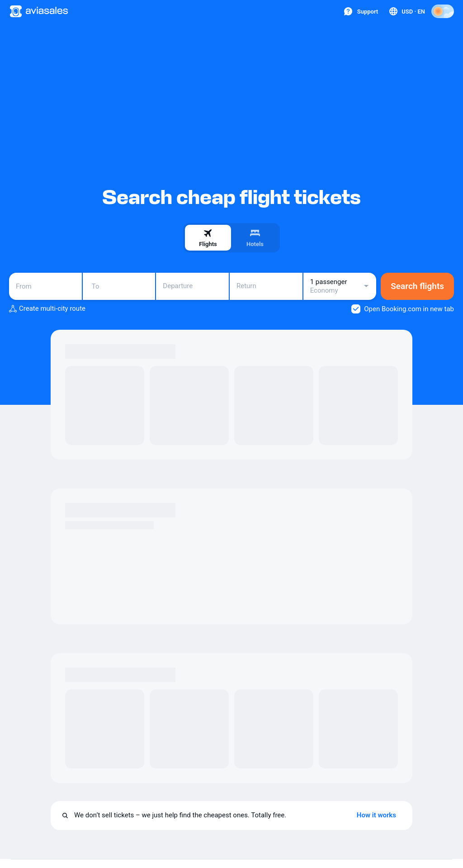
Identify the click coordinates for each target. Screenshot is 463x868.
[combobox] (45, 286)
